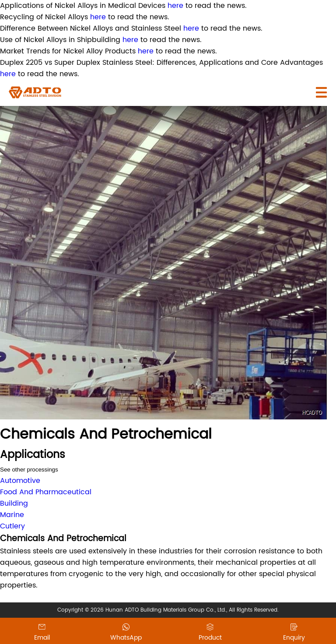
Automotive (20, 481)
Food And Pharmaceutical (46, 492)
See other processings (29, 470)
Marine (12, 515)
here (175, 6)
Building (14, 503)
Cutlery (12, 526)
